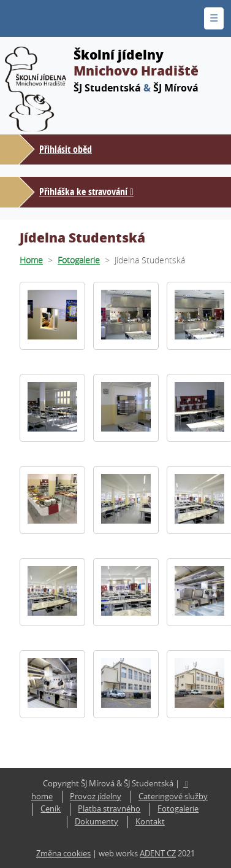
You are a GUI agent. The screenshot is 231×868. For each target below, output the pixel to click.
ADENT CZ (158, 854)
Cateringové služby (173, 796)
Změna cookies (63, 854)
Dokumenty (97, 822)
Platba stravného (109, 809)
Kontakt (150, 822)
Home (31, 260)
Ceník (51, 809)
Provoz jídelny (96, 796)
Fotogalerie (79, 260)
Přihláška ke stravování (83, 192)
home (42, 796)
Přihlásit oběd (66, 149)
